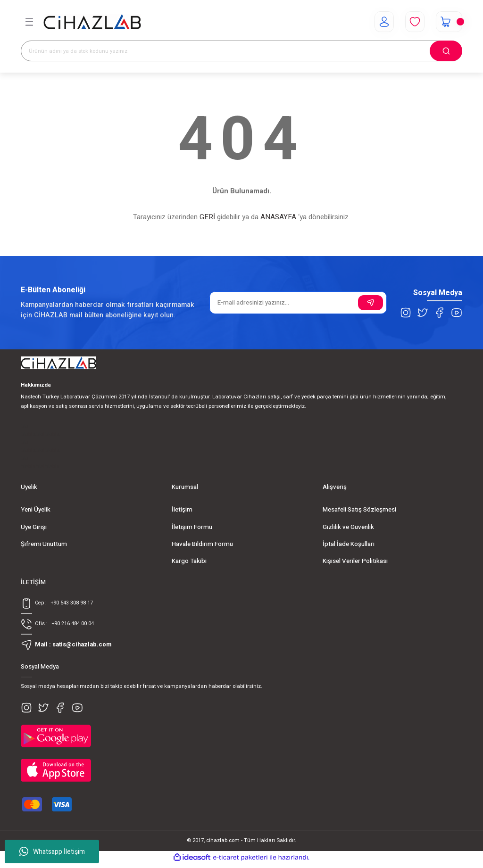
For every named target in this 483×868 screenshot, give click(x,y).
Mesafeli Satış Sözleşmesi (359, 510)
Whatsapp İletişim (52, 851)
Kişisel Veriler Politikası (355, 561)
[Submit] (371, 303)
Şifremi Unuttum (44, 544)
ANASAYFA (278, 217)
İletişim (182, 510)
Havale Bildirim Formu (202, 544)
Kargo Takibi (189, 561)
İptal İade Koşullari (349, 544)
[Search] (241, 51)
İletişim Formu (192, 527)
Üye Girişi (34, 527)
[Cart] (448, 22)
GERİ (207, 217)
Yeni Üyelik (36, 510)
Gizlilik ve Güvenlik (348, 527)
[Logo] (92, 22)
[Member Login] (380, 22)
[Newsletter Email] (298, 303)
